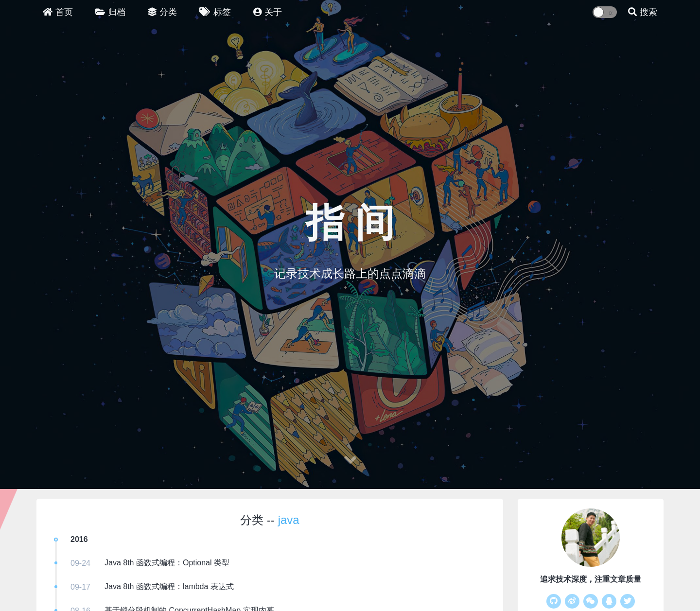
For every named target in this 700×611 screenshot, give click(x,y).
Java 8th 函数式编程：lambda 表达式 (169, 586)
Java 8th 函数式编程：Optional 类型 (167, 563)
